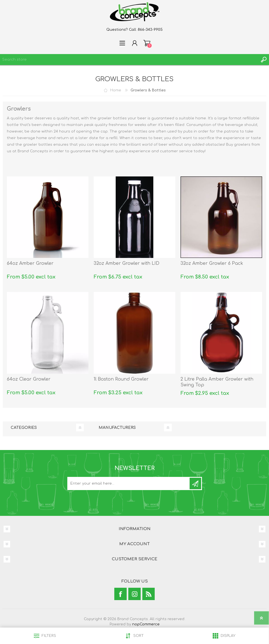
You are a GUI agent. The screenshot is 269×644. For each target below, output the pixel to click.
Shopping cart (147, 43)
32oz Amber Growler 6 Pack (212, 263)
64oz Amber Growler (30, 263)
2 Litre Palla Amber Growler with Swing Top (217, 382)
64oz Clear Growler (29, 379)
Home (116, 90)
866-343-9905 (150, 30)
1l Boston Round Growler (121, 379)
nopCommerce (146, 624)
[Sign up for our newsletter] (129, 483)
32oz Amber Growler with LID (127, 263)
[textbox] (129, 60)
